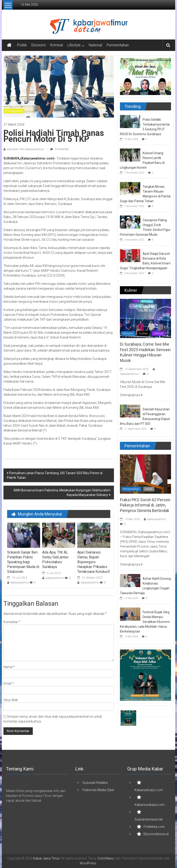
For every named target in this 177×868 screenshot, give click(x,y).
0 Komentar (59, 149)
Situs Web (11, 700)
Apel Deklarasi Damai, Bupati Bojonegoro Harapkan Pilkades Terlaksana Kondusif (94, 562)
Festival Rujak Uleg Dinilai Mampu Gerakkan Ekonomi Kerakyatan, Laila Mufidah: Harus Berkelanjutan (145, 622)
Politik (22, 45)
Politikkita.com (154, 827)
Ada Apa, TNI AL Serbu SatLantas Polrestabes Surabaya (55, 559)
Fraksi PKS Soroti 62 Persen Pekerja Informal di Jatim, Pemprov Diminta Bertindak (145, 505)
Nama (9, 667)
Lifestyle (74, 45)
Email (9, 683)
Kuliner (143, 333)
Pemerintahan (118, 45)
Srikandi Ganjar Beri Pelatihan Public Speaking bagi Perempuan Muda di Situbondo (23, 562)
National (95, 45)
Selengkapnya (131, 395)
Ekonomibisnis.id (156, 834)
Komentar (12, 622)
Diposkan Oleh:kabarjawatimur (25, 149)
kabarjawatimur (20, 582)
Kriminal (57, 45)
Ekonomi (39, 45)
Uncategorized (14, 111)
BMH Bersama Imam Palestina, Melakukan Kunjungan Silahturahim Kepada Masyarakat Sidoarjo (62, 493)
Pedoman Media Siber (98, 790)
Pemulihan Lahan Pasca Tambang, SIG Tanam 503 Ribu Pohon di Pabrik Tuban (55, 475)
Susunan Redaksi (95, 783)
